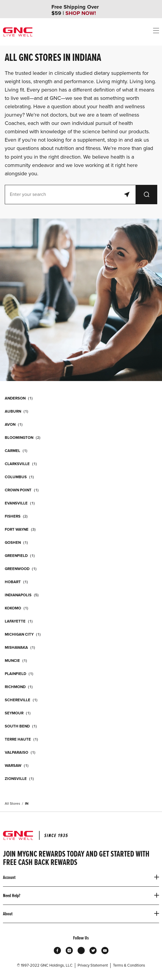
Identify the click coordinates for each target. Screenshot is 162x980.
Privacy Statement (93, 965)
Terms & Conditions (129, 965)
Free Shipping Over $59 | (75, 10)
